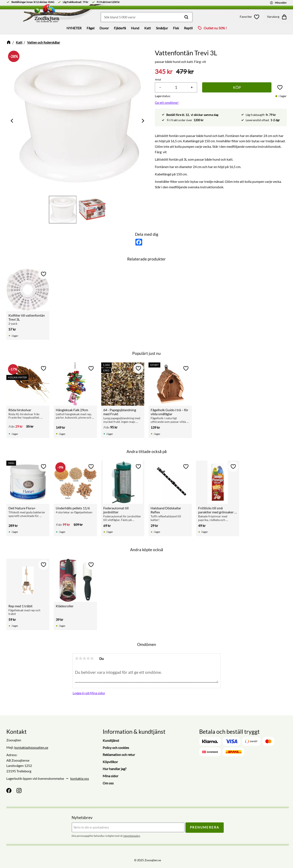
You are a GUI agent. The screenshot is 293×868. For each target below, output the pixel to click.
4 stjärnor (88, 658)
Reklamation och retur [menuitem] (119, 755)
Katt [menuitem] (148, 28)
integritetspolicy (132, 836)
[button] (250, 17)
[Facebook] (9, 791)
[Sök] (186, 17)
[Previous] (12, 121)
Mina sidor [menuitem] (110, 776)
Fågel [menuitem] (91, 28)
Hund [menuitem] (135, 28)
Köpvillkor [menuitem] (110, 762)
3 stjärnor (84, 658)
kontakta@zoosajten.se (31, 747)
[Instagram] (19, 791)
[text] (164, 72)
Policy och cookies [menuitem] (116, 748)
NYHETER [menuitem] (74, 28)
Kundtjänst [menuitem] (111, 740)
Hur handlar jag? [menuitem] (114, 769)
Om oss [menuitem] (108, 783)
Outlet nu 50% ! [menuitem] (215, 28)
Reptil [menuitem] (188, 28)
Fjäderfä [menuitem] (120, 28)
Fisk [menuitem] (176, 28)
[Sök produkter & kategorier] (147, 17)
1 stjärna (77, 658)
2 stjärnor (81, 658)
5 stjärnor (92, 658)
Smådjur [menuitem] (162, 28)
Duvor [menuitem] (104, 28)
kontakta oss (80, 778)
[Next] (143, 121)
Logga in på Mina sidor (89, 693)
